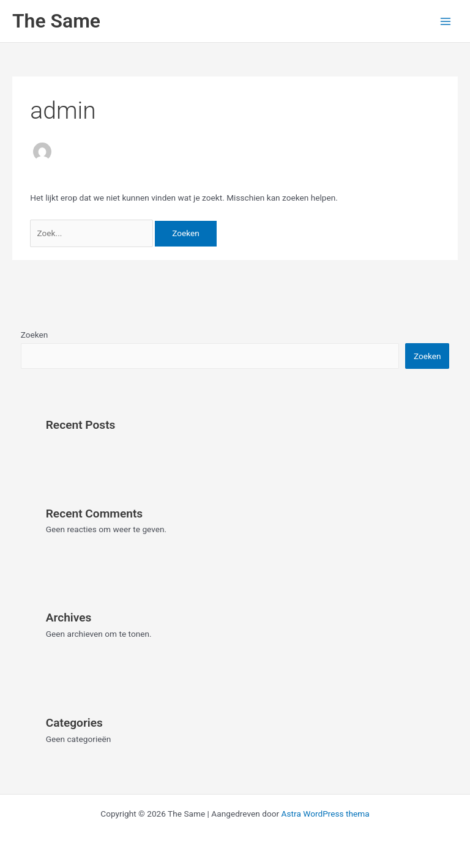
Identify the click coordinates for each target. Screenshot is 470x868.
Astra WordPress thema (326, 814)
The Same (56, 21)
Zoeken (35, 335)
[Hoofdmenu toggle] (446, 21)
